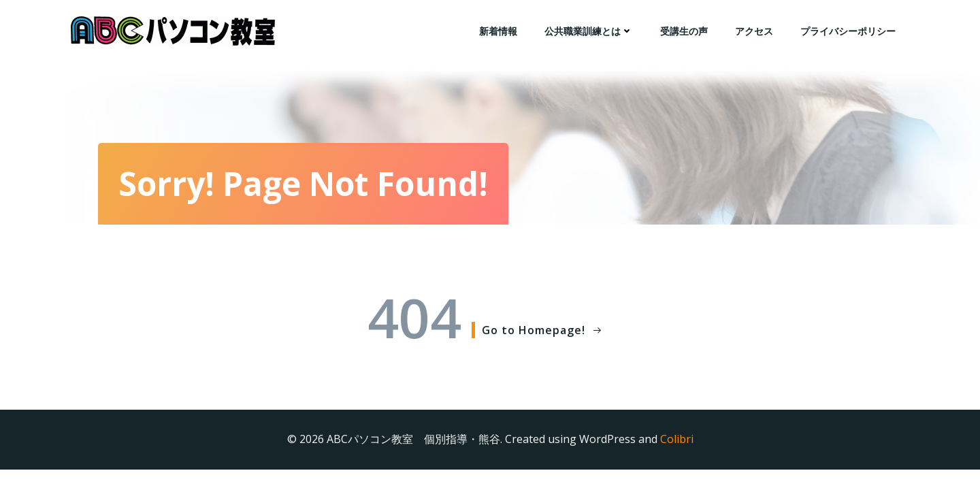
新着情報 (498, 31)
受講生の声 (684, 31)
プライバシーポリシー (848, 31)
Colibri (677, 439)
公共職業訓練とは (589, 31)
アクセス (754, 31)
